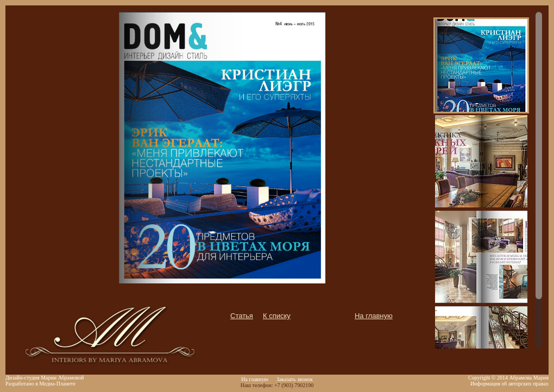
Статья (242, 316)
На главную (374, 316)
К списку (277, 316)
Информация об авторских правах (509, 384)
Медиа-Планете (57, 384)
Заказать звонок (295, 379)
